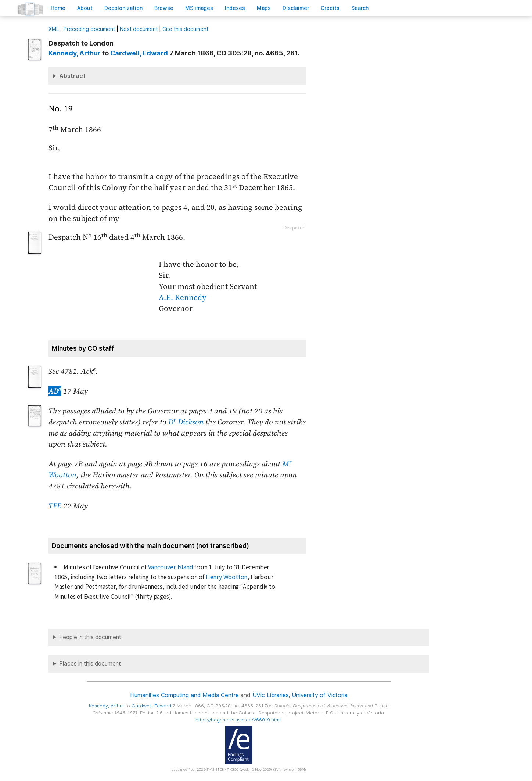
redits (330, 8)
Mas (264, 8)
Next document (139, 29)
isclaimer (296, 8)
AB (55, 391)
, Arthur (75, 53)
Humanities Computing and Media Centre (184, 695)
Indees (235, 8)
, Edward (139, 53)
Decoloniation (123, 8)
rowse (164, 8)
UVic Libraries (271, 695)
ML (54, 29)
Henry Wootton (227, 577)
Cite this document (185, 29)
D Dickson (186, 422)
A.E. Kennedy (183, 297)
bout (85, 8)
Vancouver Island (171, 567)
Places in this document (90, 664)
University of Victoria (319, 695)
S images (199, 8)
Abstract (72, 76)
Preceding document (89, 29)
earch (360, 8)
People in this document (90, 637)
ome (58, 8)
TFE (55, 506)
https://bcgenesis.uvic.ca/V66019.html (238, 720)
